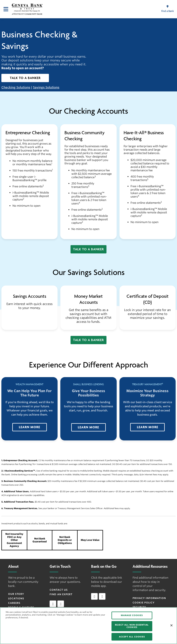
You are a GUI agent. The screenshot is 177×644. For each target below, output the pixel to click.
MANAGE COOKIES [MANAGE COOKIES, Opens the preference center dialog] (132, 615)
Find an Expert (61, 594)
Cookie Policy (144, 603)
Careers (14, 603)
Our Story (16, 594)
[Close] (171, 625)
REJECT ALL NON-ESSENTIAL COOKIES (132, 626)
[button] (25, 78)
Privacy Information (149, 598)
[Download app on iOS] (94, 596)
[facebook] (53, 604)
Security (139, 607)
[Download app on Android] (102, 596)
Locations (16, 598)
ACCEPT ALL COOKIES (132, 637)
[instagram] (61, 604)
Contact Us (59, 590)
